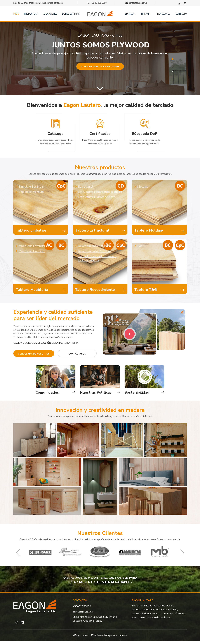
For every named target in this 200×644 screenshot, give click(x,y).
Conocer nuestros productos (100, 67)
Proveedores (163, 14)
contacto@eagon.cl (83, 615)
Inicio (16, 14)
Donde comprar (71, 14)
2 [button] (172, 63)
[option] (100, 58)
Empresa (130, 14)
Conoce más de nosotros (34, 354)
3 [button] (172, 67)
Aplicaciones (50, 14)
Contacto (181, 14)
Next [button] (182, 556)
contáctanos (77, 354)
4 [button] (172, 71)
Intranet (146, 14)
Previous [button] (18, 556)
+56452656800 (82, 609)
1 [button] (172, 59)
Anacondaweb (120, 638)
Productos (30, 14)
